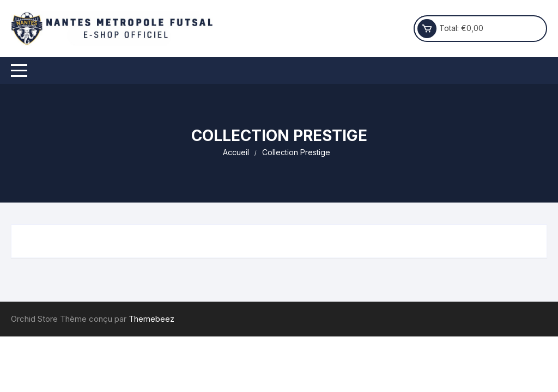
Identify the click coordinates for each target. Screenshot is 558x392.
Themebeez (151, 319)
